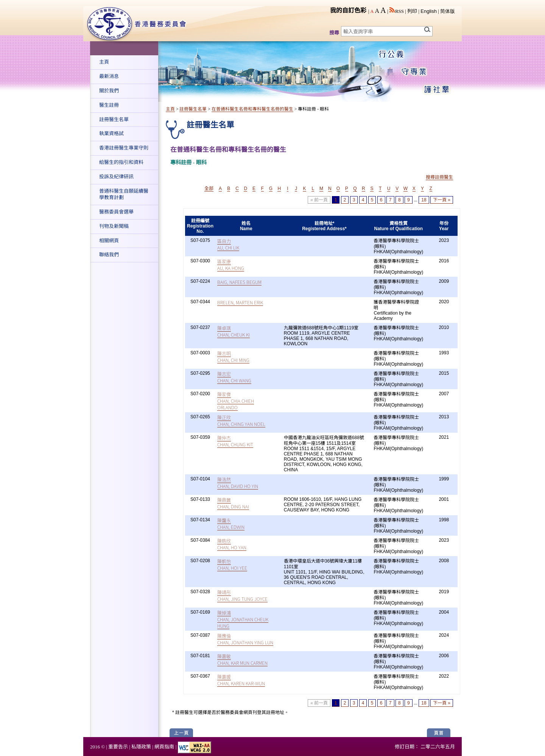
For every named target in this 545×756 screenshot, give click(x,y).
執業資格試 (111, 133)
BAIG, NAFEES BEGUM (239, 282)
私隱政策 (141, 747)
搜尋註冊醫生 (439, 177)
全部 (209, 189)
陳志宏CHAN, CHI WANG (234, 377)
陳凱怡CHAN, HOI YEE (232, 564)
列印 (412, 11)
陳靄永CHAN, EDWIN (231, 524)
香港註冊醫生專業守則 (124, 148)
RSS (397, 11)
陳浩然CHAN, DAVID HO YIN (238, 483)
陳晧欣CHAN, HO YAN (232, 544)
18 (424, 200)
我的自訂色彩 (348, 10)
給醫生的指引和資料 (121, 162)
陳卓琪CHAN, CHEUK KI (234, 331)
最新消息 (109, 76)
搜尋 (334, 33)
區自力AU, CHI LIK (228, 244)
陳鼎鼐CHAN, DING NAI (233, 503)
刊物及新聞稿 (114, 226)
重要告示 (118, 747)
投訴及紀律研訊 (116, 177)
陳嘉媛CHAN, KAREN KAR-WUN (241, 680)
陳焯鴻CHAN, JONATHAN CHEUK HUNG (243, 619)
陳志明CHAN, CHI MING (233, 357)
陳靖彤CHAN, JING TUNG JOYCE (242, 595)
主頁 (104, 62)
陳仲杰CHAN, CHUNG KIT (235, 441)
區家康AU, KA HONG (231, 265)
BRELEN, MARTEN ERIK (240, 302)
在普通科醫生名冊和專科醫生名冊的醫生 (252, 109)
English (429, 11)
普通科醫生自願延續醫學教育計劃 (124, 194)
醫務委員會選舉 (116, 212)
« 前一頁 (319, 200)
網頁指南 (164, 747)
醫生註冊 (109, 105)
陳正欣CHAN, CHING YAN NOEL (241, 421)
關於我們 (109, 91)
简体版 (448, 11)
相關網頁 (109, 241)
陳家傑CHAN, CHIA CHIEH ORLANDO (236, 401)
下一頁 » (442, 200)
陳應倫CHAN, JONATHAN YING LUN (245, 639)
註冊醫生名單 (114, 119)
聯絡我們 (109, 255)
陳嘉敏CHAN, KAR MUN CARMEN (242, 659)
